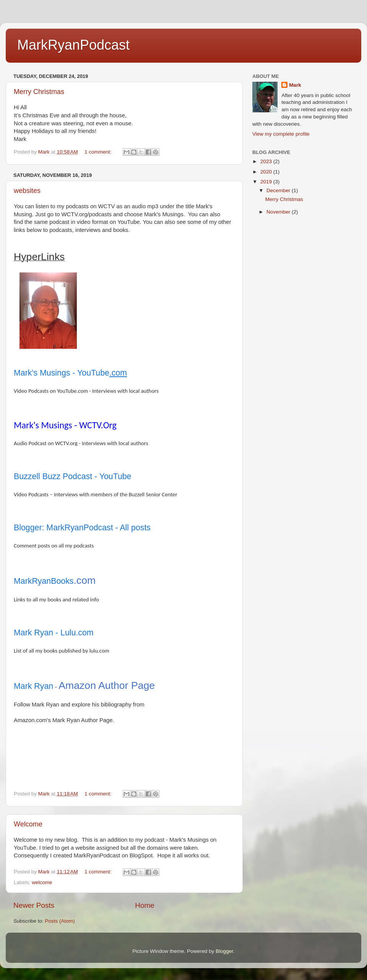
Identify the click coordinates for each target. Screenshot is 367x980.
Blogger (224, 951)
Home (145, 905)
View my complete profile (281, 134)
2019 (267, 182)
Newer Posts (34, 905)
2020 (267, 172)
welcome (42, 882)
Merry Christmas (39, 92)
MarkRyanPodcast (73, 45)
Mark (295, 85)
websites (27, 191)
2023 (267, 161)
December (279, 190)
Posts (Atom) (60, 921)
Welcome (28, 824)
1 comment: (99, 152)
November (279, 212)
